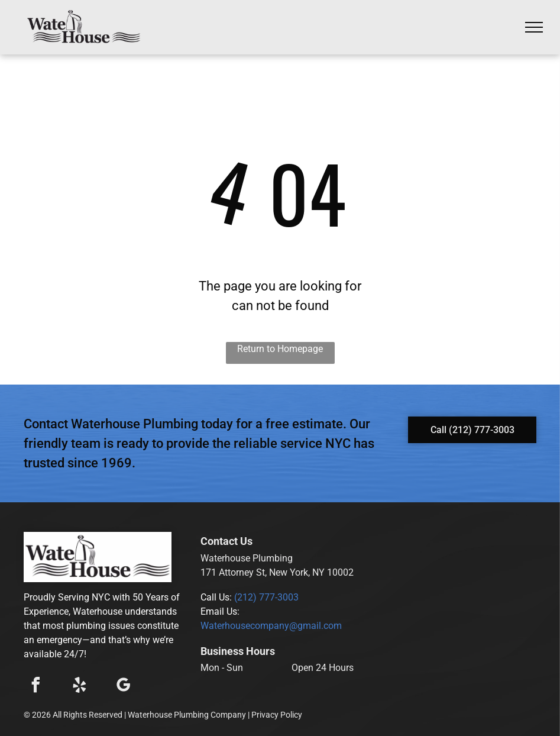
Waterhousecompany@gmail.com (271, 626)
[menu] (534, 27)
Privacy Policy (277, 715)
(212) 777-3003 (266, 597)
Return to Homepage (280, 349)
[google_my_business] (123, 687)
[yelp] (79, 687)
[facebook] (35, 687)
